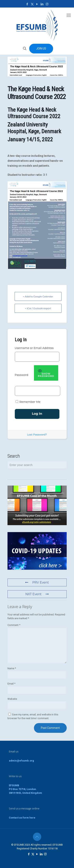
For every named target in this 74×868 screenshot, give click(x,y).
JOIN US (41, 48)
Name (12, 668)
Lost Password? (37, 434)
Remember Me (28, 402)
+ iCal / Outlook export (38, 308)
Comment (14, 625)
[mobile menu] (69, 15)
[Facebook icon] (27, 4)
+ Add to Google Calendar (38, 296)
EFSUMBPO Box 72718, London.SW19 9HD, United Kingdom (25, 789)
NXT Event (37, 594)
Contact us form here (22, 818)
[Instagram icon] (47, 4)
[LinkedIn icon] (42, 4)
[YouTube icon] (37, 4)
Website (12, 699)
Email (11, 684)
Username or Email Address (34, 348)
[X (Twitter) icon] (32, 4)
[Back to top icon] (37, 837)
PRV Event (37, 582)
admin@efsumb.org (21, 761)
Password (22, 375)
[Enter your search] (37, 465)
